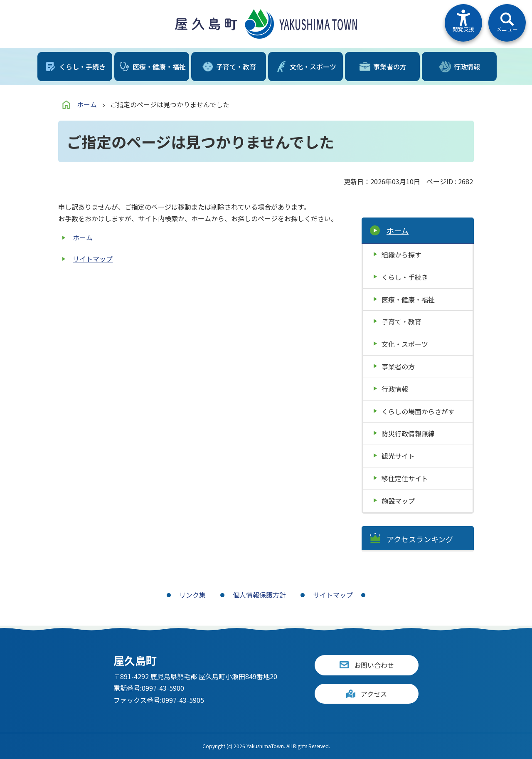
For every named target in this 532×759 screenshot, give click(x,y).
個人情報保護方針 (259, 595)
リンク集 (192, 595)
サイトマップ (93, 259)
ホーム (87, 104)
